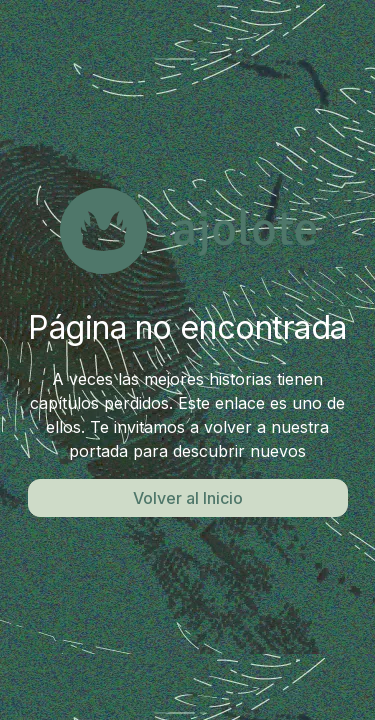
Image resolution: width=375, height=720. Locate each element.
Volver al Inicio (188, 498)
